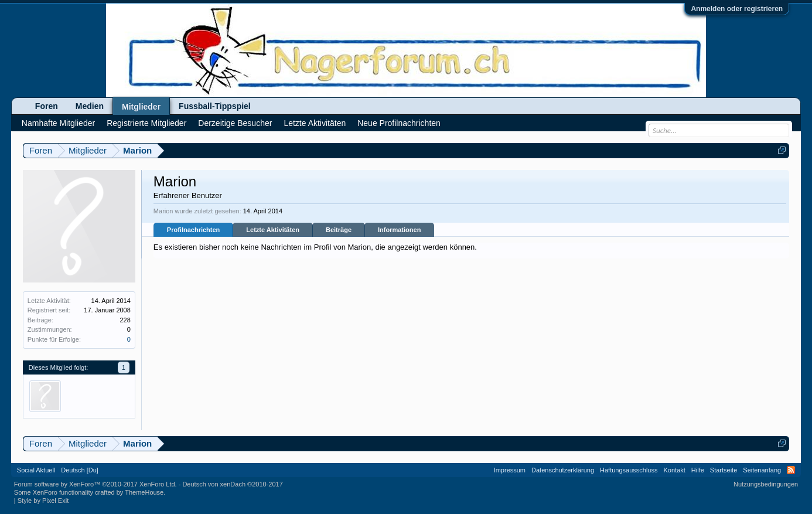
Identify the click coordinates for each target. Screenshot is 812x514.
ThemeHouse (144, 492)
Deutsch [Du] (80, 470)
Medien (90, 106)
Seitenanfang (762, 470)
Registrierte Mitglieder (146, 123)
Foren (47, 106)
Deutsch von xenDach (232, 484)
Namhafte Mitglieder (58, 123)
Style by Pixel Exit (43, 501)
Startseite (724, 470)
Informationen (399, 230)
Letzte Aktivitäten (273, 230)
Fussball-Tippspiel (215, 106)
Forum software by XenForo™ (95, 484)
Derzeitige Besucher (235, 123)
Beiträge (339, 230)
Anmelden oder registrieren (737, 9)
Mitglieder (141, 107)
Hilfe (698, 470)
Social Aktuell (36, 470)
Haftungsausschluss (629, 470)
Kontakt (675, 470)
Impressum (510, 470)
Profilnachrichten (193, 230)
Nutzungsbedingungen (766, 484)
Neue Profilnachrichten (399, 123)
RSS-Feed (791, 470)
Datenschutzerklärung (563, 470)
